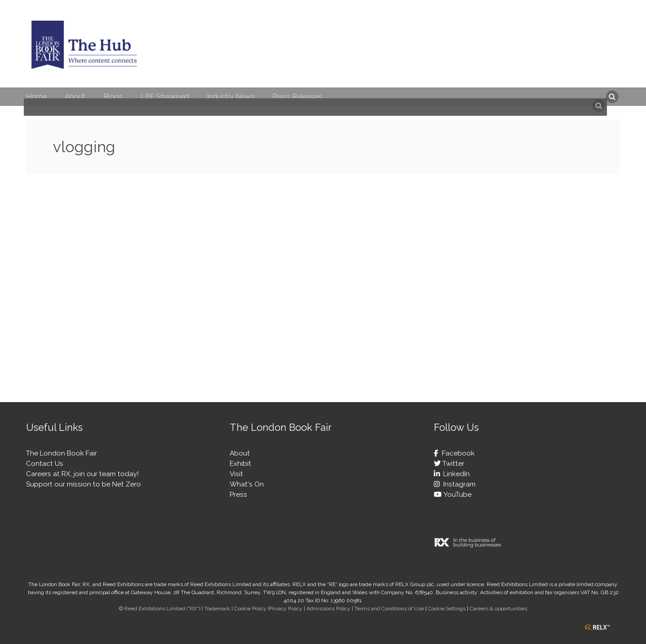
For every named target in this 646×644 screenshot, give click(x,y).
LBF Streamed (165, 97)
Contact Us (45, 464)
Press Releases (297, 97)
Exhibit (240, 464)
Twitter (452, 464)
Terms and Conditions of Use (389, 609)
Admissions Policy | (330, 609)
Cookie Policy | (252, 609)
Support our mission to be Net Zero (83, 484)
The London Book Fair (61, 453)
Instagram (458, 484)
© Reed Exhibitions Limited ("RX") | (161, 609)
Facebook (456, 453)
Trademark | (219, 609)
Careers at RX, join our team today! (82, 474)
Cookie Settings (447, 609)
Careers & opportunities (498, 609)
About (75, 97)
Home (36, 97)
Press (238, 495)
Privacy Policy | (288, 609)
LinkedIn (455, 474)
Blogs (113, 97)
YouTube (456, 495)
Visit (236, 474)
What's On (247, 484)
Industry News (231, 97)
